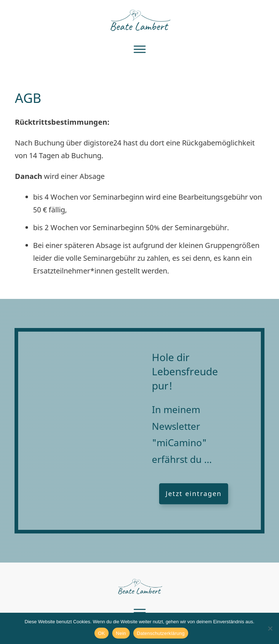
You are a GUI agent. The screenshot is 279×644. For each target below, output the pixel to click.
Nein (121, 633)
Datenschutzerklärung (161, 633)
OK (102, 633)
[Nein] (270, 628)
